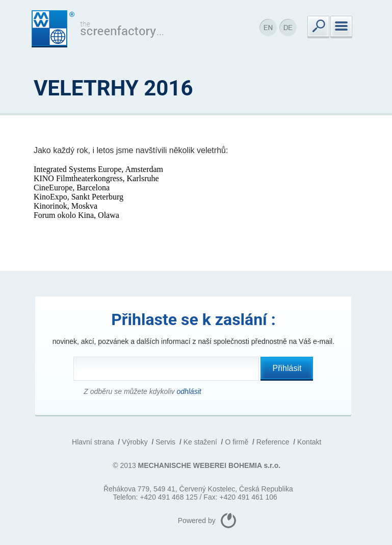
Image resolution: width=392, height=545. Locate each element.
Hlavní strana (93, 442)
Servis (165, 442)
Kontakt (309, 442)
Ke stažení (200, 442)
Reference (273, 442)
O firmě (237, 442)
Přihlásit (287, 368)
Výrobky (135, 442)
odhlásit (189, 391)
